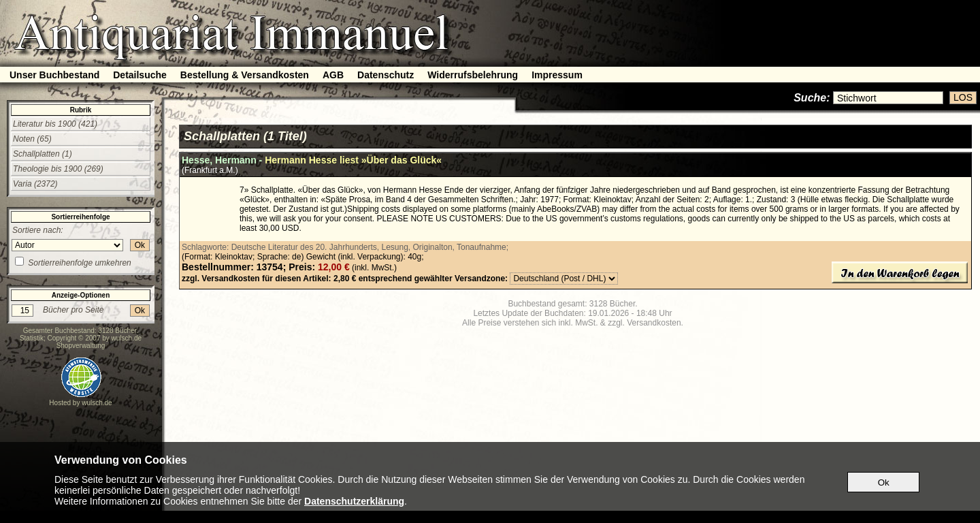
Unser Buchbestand (54, 75)
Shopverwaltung (81, 346)
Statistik (32, 338)
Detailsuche (140, 75)
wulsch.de (127, 338)
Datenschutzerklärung (354, 501)
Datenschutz (386, 75)
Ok (140, 245)
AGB (333, 75)
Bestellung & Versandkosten (245, 75)
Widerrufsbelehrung (473, 75)
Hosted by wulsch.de (80, 403)
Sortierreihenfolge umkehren (79, 263)
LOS (963, 97)
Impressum (557, 75)
